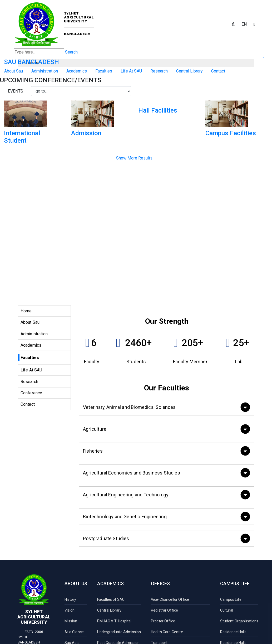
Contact (218, 71)
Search (71, 52)
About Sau (14, 71)
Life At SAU (131, 71)
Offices (160, 584)
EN (244, 24)
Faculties (104, 71)
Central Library (189, 71)
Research (159, 71)
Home (26, 311)
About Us (76, 584)
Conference (31, 393)
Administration (45, 71)
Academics (77, 71)
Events (16, 91)
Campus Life (235, 584)
